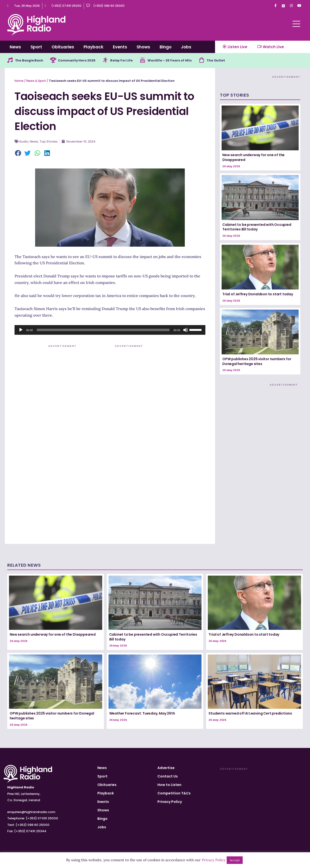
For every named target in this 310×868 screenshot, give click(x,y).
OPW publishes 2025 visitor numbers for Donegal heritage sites (257, 362)
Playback (93, 47)
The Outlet (229, 61)
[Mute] (186, 331)
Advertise (166, 768)
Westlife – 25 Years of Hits (180, 61)
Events (120, 47)
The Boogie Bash (31, 61)
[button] (18, 154)
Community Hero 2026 (81, 61)
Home (19, 81)
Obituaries (63, 47)
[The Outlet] (213, 61)
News (15, 47)
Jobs (186, 47)
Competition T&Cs (174, 793)
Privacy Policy (170, 802)
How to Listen (169, 785)
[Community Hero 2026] (56, 61)
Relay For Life (129, 61)
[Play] (21, 331)
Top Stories (49, 142)
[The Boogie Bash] (10, 61)
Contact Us (168, 776)
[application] (110, 331)
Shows (143, 47)
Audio (24, 142)
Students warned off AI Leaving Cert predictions (250, 714)
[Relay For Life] (112, 61)
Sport (36, 47)
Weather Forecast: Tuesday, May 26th (142, 714)
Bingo (166, 47)
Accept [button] (235, 860)
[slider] (103, 331)
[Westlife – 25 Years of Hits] (151, 61)
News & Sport (36, 81)
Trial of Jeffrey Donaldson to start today (258, 295)
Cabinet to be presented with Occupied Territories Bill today (257, 228)
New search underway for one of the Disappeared (253, 158)
